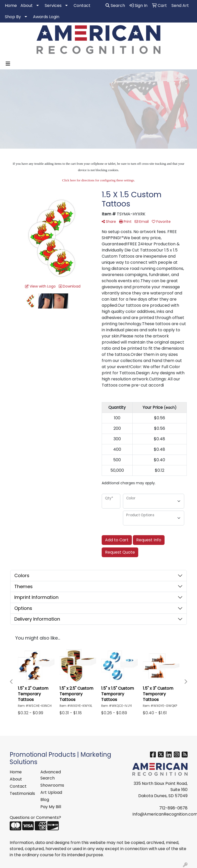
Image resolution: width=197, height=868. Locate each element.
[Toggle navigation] (8, 64)
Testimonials (22, 793)
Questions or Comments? (35, 817)
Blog (45, 800)
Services (53, 6)
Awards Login (46, 17)
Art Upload (51, 792)
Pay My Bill (51, 807)
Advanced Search (51, 775)
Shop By (13, 17)
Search (115, 6)
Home (11, 6)
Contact (82, 6)
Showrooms (52, 785)
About (27, 6)
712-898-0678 (173, 808)
